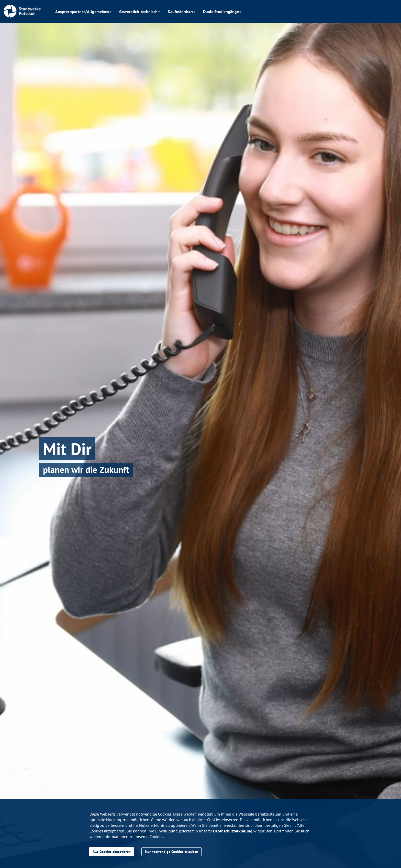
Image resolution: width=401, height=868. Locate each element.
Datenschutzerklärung (233, 831)
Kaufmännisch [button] (182, 12)
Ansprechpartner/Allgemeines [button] (83, 12)
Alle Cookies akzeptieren (112, 851)
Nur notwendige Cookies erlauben (172, 851)
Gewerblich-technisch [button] (140, 12)
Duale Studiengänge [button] (222, 12)
